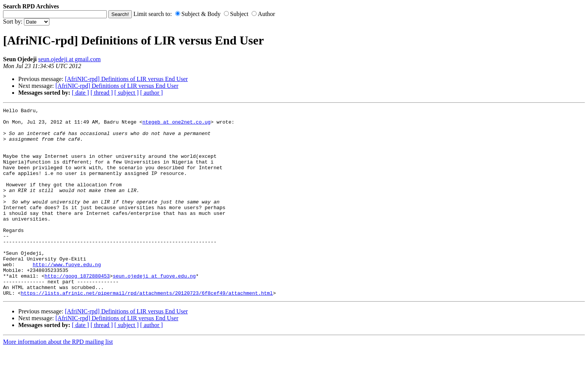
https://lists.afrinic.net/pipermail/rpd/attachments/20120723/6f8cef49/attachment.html (147, 330)
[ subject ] (127, 93)
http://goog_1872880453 (77, 310)
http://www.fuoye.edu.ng (67, 296)
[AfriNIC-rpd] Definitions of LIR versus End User (126, 79)
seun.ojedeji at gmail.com (69, 59)
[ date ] (80, 93)
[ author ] (152, 93)
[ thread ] (102, 93)
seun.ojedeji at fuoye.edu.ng (154, 310)
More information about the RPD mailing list (58, 379)
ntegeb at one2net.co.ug (177, 125)
